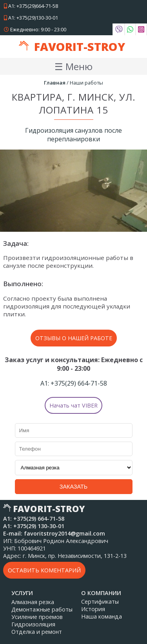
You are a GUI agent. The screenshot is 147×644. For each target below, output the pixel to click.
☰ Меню (73, 66)
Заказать (74, 487)
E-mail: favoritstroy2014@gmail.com (54, 533)
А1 (31, 6)
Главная (55, 83)
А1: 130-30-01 (34, 526)
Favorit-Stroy (80, 46)
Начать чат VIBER (73, 405)
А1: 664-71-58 (74, 383)
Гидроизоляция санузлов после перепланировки (73, 135)
